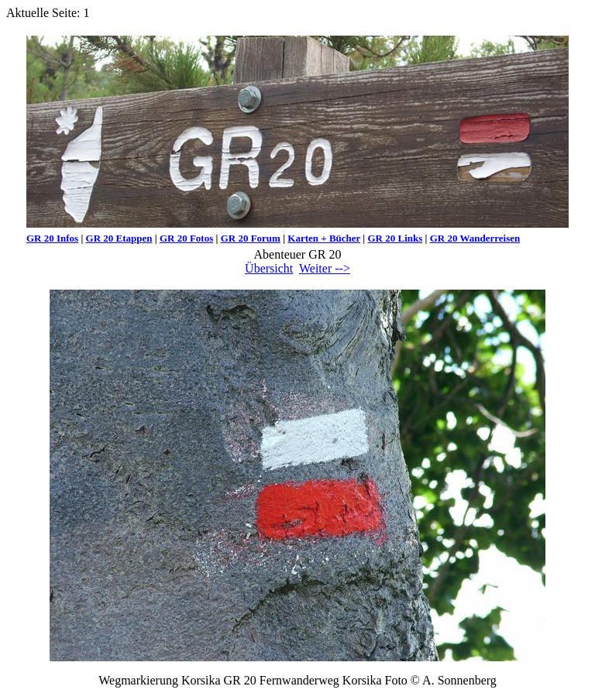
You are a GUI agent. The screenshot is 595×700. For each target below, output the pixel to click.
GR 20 (445, 238)
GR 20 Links (395, 238)
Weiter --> (325, 268)
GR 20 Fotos (186, 238)
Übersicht (269, 268)
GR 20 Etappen (119, 238)
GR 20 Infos (52, 238)
